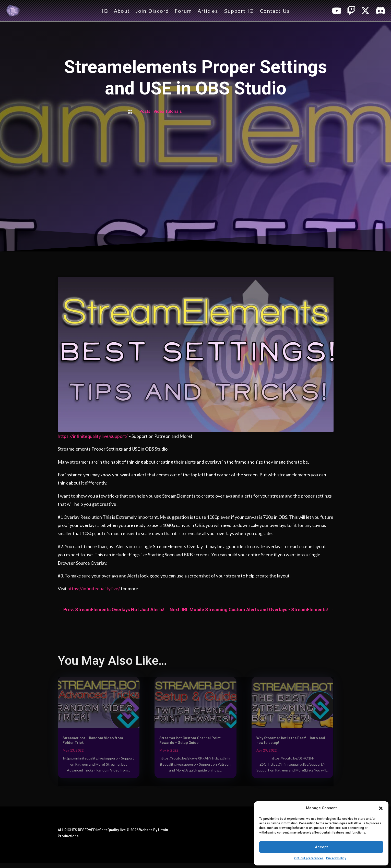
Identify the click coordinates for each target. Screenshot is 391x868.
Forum (183, 12)
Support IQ (239, 12)
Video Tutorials (168, 111)
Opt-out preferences (309, 858)
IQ (105, 12)
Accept (321, 847)
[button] (381, 808)
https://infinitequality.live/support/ (93, 436)
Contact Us (275, 12)
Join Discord (152, 12)
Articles (208, 12)
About (122, 12)
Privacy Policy (336, 858)
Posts (145, 111)
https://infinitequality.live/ (94, 588)
